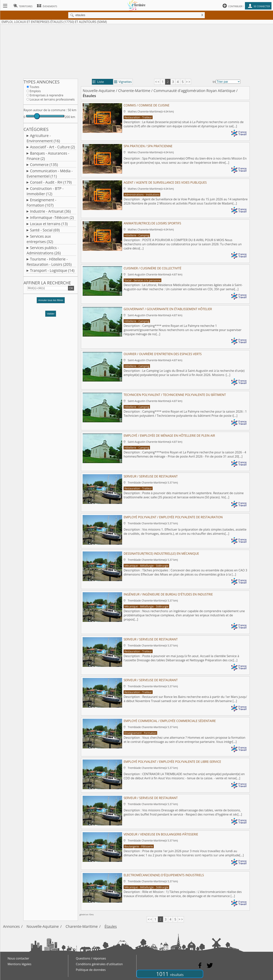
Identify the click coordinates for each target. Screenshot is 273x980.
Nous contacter (18, 958)
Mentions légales (19, 964)
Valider (51, 314)
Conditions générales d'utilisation (99, 964)
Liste (98, 82)
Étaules (111, 926)
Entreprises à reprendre (46, 95)
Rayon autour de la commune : (45, 110)
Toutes (34, 87)
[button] (51, 302)
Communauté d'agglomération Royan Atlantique (194, 91)
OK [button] (71, 288)
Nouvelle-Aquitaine (99, 91)
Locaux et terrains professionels (52, 99)
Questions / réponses (91, 958)
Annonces (11, 926)
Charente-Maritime (134, 91)
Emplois (35, 91)
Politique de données (91, 970)
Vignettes (123, 82)
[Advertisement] (136, 51)
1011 (170, 974)
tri (214, 82)
